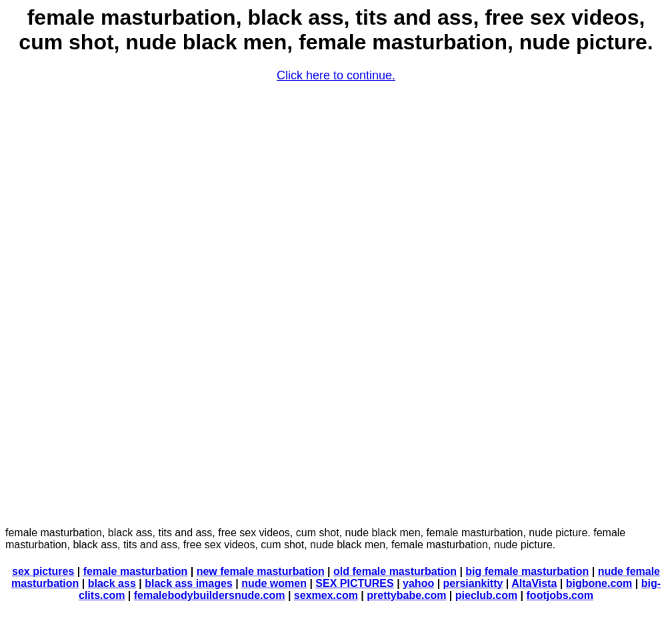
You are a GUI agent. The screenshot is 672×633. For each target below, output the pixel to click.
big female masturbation (527, 571)
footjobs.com (560, 595)
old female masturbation (395, 571)
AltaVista (534, 583)
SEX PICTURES (354, 583)
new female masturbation (261, 571)
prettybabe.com (406, 595)
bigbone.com (599, 583)
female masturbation (135, 571)
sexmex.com (326, 595)
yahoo (418, 583)
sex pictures (43, 571)
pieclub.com (486, 595)
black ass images (189, 583)
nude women (274, 583)
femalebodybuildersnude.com (210, 595)
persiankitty (473, 583)
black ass (112, 583)
